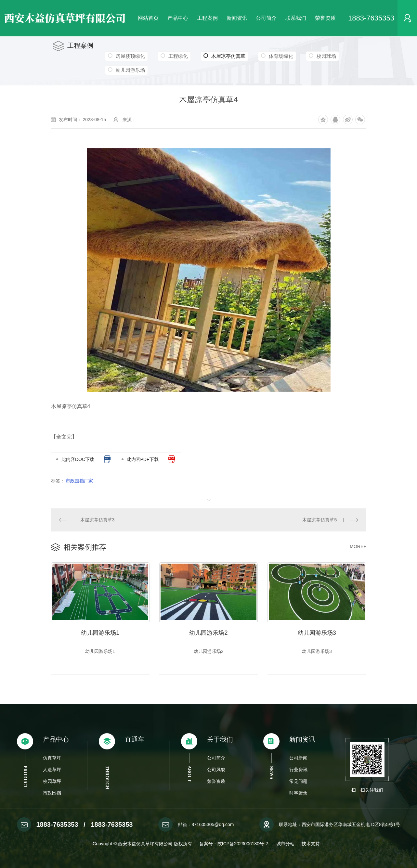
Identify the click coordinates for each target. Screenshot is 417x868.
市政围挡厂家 (79, 481)
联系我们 (296, 18)
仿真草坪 (52, 758)
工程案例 (207, 18)
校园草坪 (52, 781)
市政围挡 (52, 793)
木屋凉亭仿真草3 (98, 520)
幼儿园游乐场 (130, 70)
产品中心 (178, 18)
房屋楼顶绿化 (130, 56)
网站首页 (148, 18)
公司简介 (266, 18)
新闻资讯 (237, 18)
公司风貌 (216, 770)
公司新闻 (298, 758)
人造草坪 (52, 770)
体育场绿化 (281, 56)
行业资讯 (298, 770)
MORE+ (358, 546)
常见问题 (298, 781)
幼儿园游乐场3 (317, 633)
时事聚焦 (298, 793)
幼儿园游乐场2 (208, 633)
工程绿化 (178, 56)
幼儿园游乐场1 (100, 633)
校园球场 (326, 56)
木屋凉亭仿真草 (224, 56)
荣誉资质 (325, 18)
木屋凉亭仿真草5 (319, 520)
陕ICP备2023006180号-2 (243, 844)
